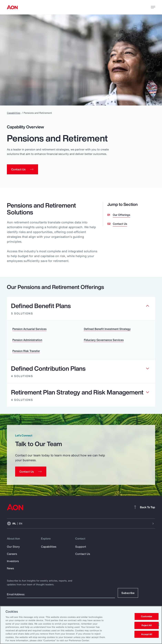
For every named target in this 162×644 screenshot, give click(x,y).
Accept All (147, 634)
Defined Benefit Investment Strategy (107, 329)
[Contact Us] (31, 472)
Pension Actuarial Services (29, 329)
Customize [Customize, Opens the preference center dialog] (147, 617)
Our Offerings (121, 215)
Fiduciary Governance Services (104, 340)
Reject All (147, 625)
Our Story (13, 547)
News (10, 568)
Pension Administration (27, 340)
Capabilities (14, 113)
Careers (12, 554)
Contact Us (120, 224)
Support (81, 547)
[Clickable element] (81, 309)
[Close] (158, 625)
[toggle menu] (153, 7)
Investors (13, 561)
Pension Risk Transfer (26, 351)
